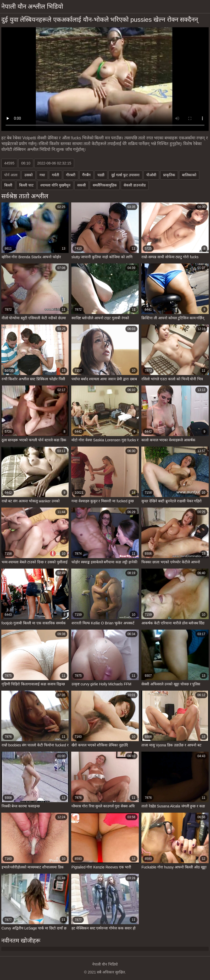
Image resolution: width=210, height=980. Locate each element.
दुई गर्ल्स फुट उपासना (125, 175)
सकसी (82, 185)
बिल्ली (8, 185)
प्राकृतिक (169, 175)
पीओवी (151, 175)
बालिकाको (189, 175)
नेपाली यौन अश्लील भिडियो (32, 6)
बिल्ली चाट (26, 185)
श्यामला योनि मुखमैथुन (55, 185)
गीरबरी (71, 175)
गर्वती (56, 175)
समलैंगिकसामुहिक (105, 185)
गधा (42, 175)
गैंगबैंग (86, 175)
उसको (29, 175)
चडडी (101, 175)
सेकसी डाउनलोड (135, 185)
